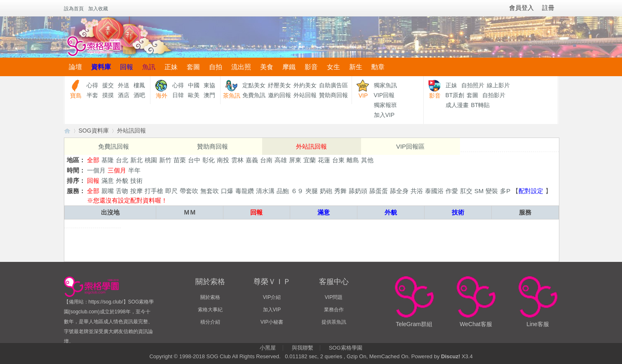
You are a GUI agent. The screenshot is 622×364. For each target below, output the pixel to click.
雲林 (237, 160)
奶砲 (326, 191)
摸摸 (108, 95)
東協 (209, 85)
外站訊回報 (131, 131)
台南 (266, 160)
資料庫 (101, 67)
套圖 (193, 67)
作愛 (452, 191)
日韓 (178, 95)
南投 (223, 160)
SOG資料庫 (94, 131)
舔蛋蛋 (379, 191)
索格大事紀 (210, 310)
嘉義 (252, 160)
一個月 (96, 170)
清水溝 (265, 191)
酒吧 (139, 95)
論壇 (75, 67)
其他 (367, 160)
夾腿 (312, 191)
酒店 (124, 95)
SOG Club (219, 356)
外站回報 (305, 95)
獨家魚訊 (385, 85)
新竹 (165, 160)
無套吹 (210, 191)
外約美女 (305, 85)
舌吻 (122, 191)
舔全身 (399, 191)
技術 (136, 181)
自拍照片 (473, 85)
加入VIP (384, 115)
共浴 (417, 191)
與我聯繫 (303, 348)
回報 (127, 67)
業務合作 (334, 310)
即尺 (171, 191)
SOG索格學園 (346, 348)
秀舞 (340, 191)
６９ (297, 191)
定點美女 (254, 85)
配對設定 (531, 191)
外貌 (122, 181)
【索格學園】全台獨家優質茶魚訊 (67, 131)
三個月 (117, 170)
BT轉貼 (481, 105)
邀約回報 (279, 95)
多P (505, 191)
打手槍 (154, 191)
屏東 (295, 160)
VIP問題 (334, 297)
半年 (134, 170)
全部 (93, 160)
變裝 (492, 191)
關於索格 (210, 297)
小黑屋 (268, 348)
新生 (356, 67)
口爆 (227, 191)
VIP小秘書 (272, 322)
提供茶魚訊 (334, 322)
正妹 (171, 67)
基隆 (108, 160)
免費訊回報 (114, 146)
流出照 (241, 67)
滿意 (108, 181)
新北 (136, 160)
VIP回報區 (410, 146)
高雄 (281, 160)
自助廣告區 (333, 85)
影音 (311, 67)
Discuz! (451, 356)
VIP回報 (384, 95)
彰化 (209, 160)
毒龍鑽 (245, 191)
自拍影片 (494, 95)
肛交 (466, 191)
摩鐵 (289, 67)
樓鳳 (139, 85)
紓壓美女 (279, 85)
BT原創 (455, 95)
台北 (122, 160)
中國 (194, 85)
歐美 (194, 95)
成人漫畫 (457, 105)
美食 (267, 67)
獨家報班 (385, 105)
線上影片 (498, 85)
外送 (124, 85)
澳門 (209, 95)
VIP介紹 (272, 297)
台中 (194, 160)
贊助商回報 (333, 95)
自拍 (216, 67)
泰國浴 (434, 191)
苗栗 (180, 160)
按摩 (136, 191)
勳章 (378, 67)
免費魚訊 (254, 95)
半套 (92, 95)
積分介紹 (210, 322)
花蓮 (324, 160)
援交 (108, 85)
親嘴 (108, 191)
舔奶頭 (358, 191)
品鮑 (283, 191)
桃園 (151, 160)
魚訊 (149, 67)
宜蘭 (310, 160)
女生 (333, 67)
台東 (338, 160)
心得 (92, 85)
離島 (353, 160)
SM (479, 191)
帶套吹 (189, 191)
